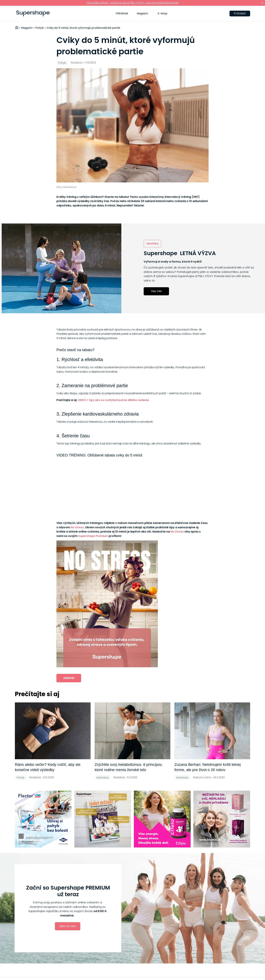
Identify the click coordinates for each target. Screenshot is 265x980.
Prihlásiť (240, 13)
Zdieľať (69, 678)
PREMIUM (122, 13)
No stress (77, 527)
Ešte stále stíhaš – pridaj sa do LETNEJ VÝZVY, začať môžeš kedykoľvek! (133, 3)
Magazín (142, 13)
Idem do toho (67, 926)
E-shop (162, 13)
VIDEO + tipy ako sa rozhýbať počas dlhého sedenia (113, 400)
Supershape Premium (93, 536)
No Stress (177, 532)
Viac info (156, 291)
